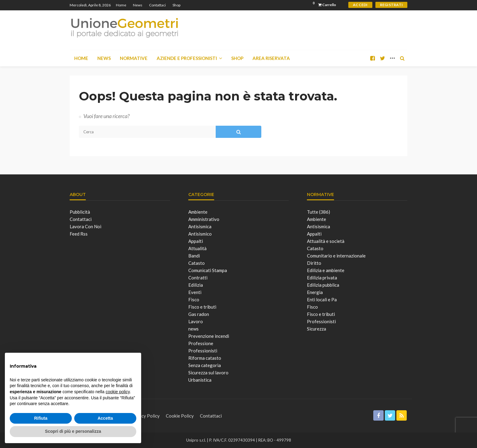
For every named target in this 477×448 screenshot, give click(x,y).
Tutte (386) (319, 212)
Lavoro (196, 321)
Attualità (197, 248)
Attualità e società (326, 241)
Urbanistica (200, 380)
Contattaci (157, 5)
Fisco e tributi (202, 307)
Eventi (195, 292)
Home (121, 5)
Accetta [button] (105, 418)
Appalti (196, 241)
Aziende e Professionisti (187, 58)
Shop (176, 5)
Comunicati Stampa (208, 270)
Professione (201, 343)
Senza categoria (205, 365)
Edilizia (196, 285)
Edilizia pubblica (323, 285)
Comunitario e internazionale (336, 256)
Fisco (194, 299)
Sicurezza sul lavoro (208, 373)
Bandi (194, 256)
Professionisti (203, 351)
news (193, 329)
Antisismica (200, 226)
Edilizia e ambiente (326, 270)
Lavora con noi (85, 226)
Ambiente (198, 212)
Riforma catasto (205, 358)
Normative (134, 58)
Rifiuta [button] (41, 418)
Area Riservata (271, 58)
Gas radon (199, 314)
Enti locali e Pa (322, 299)
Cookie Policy (180, 416)
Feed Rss (79, 234)
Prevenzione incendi (209, 336)
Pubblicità (80, 212)
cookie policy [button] (118, 392)
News (138, 5)
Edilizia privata (322, 278)
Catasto (197, 263)
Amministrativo (204, 219)
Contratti (198, 278)
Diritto (314, 263)
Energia (315, 292)
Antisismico (200, 234)
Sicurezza (317, 329)
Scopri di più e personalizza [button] (73, 431)
